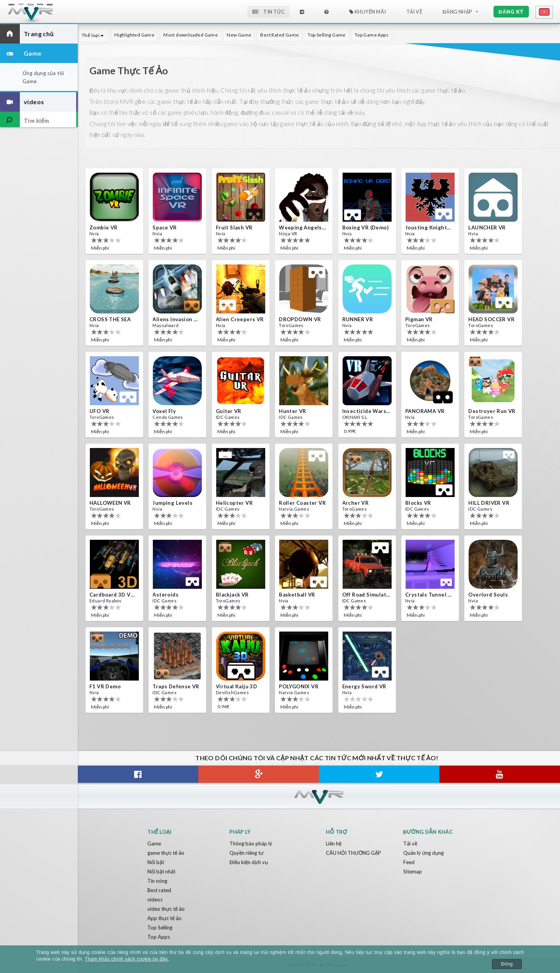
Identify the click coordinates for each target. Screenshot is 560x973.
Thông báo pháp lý (251, 843)
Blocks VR (418, 503)
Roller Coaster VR (302, 503)
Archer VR (356, 503)
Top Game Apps (372, 35)
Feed (409, 862)
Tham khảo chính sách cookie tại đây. (127, 959)
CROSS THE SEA (110, 319)
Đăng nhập (457, 12)
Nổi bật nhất (161, 871)
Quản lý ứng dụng (423, 853)
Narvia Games (294, 509)
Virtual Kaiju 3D (236, 686)
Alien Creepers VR (240, 319)
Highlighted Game (134, 35)
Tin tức (269, 12)
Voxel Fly (164, 411)
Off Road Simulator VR (366, 595)
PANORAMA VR (425, 411)
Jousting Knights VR (429, 227)
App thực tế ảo (164, 918)
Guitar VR (229, 411)
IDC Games (228, 417)
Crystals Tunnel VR (429, 595)
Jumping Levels (172, 503)
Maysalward (165, 325)
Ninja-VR (288, 234)
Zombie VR (104, 227)
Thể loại (94, 35)
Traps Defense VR (176, 686)
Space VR (164, 227)
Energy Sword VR (364, 686)
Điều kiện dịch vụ (248, 862)
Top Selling (160, 927)
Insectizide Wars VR (366, 411)
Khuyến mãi (368, 12)
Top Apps (159, 937)
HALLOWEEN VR (110, 503)
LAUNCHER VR (487, 227)
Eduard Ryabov (105, 601)
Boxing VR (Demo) (365, 227)
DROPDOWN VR (300, 319)
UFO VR (99, 411)
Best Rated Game (279, 35)
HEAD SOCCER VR (491, 319)
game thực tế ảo (166, 853)
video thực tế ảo (166, 909)
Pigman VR (419, 319)
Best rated (159, 890)
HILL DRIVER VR (489, 503)
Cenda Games (168, 417)
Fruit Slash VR (234, 227)
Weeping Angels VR (303, 227)
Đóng (507, 964)
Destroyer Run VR (492, 411)
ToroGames (291, 325)
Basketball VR (297, 595)
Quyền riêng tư (247, 853)
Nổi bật (156, 862)
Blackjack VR (232, 595)
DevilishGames (232, 692)
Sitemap (413, 871)
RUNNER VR (358, 319)
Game (154, 843)
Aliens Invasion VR (177, 319)
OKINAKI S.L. (355, 417)
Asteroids (165, 595)
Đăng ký (511, 12)
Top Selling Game (326, 35)
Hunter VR (293, 411)
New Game (239, 35)
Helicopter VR (234, 503)
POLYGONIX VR (299, 686)
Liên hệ (334, 843)
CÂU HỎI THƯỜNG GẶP (353, 853)
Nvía (94, 234)
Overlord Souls (488, 595)
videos (155, 899)
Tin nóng (157, 881)
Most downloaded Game (191, 35)
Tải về (414, 12)
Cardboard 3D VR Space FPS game (114, 595)
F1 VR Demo (105, 686)
